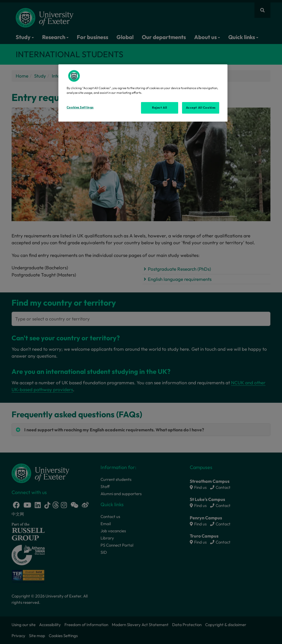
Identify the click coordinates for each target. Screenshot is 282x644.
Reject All (160, 108)
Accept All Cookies (201, 108)
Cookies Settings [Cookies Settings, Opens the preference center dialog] (80, 107)
